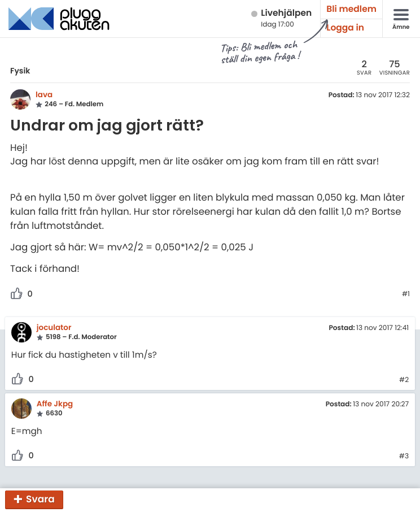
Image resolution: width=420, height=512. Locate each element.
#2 (404, 380)
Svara (40, 499)
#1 (406, 294)
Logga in (345, 28)
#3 (404, 457)
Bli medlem (351, 9)
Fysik (20, 71)
